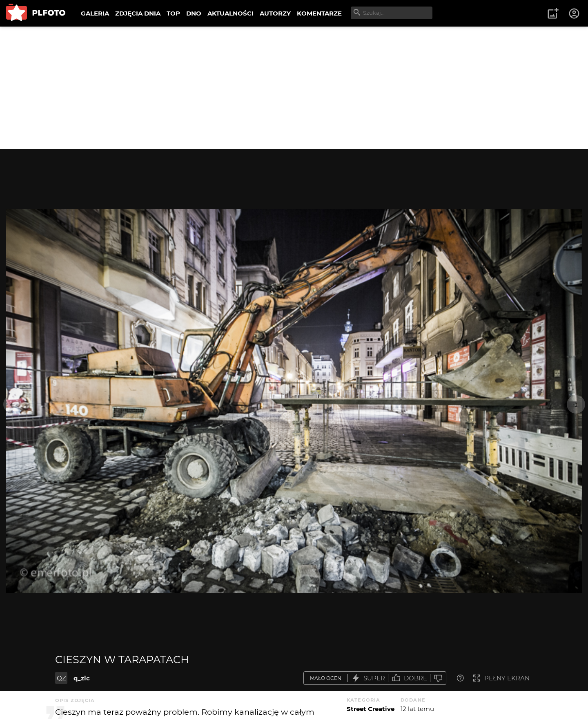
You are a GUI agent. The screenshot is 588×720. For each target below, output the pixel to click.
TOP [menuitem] (173, 13)
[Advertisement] (294, 88)
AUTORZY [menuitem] (275, 13)
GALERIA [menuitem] (95, 13)
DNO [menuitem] (194, 13)
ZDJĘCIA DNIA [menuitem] (138, 13)
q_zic (82, 678)
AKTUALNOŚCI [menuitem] (231, 13)
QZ (61, 678)
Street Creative (371, 709)
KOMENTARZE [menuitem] (319, 13)
